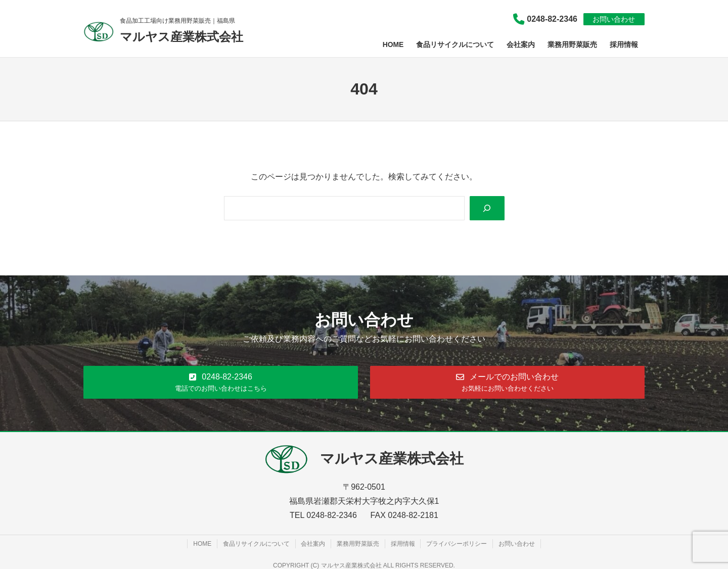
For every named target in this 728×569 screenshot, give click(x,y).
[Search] (487, 208)
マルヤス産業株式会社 (181, 37)
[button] (221, 382)
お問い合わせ (614, 19)
